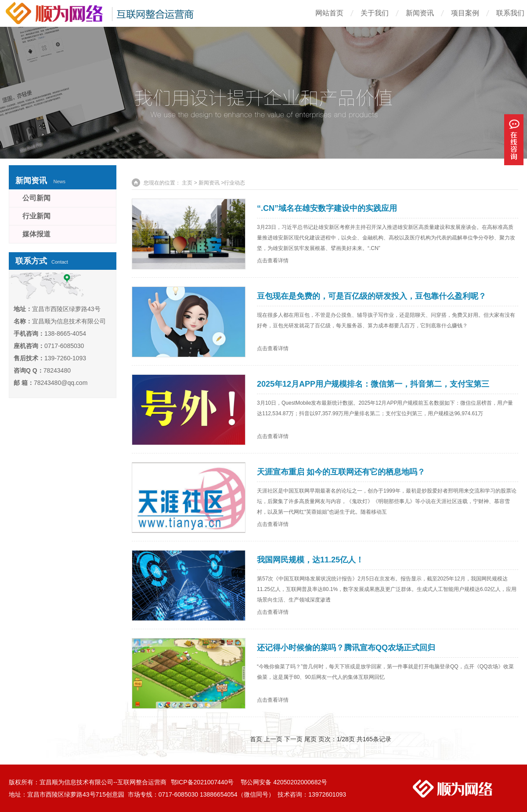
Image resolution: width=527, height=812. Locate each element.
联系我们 (510, 13)
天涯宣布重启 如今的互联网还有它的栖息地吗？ (341, 472)
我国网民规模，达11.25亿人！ (310, 560)
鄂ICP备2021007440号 (203, 782)
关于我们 (375, 13)
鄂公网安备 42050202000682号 (284, 782)
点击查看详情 (273, 261)
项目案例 (465, 13)
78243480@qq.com (61, 383)
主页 (187, 183)
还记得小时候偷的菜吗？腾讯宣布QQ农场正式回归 (346, 648)
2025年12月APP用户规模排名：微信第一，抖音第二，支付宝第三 (373, 384)
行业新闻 (36, 216)
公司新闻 (36, 198)
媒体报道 (36, 234)
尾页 (310, 739)
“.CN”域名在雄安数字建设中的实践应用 (327, 208)
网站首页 (329, 13)
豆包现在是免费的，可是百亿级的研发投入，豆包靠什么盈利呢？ (372, 296)
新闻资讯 (420, 13)
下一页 (293, 739)
